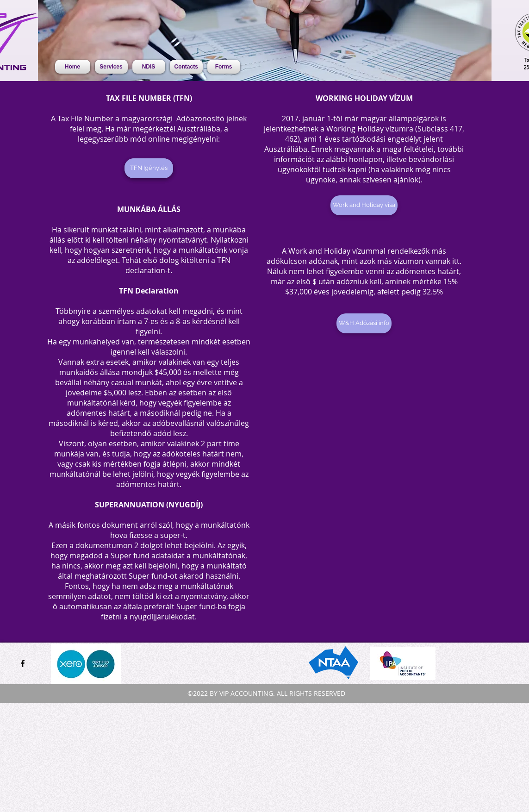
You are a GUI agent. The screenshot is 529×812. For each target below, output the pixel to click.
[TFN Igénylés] (149, 168)
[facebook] (23, 663)
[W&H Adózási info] (364, 323)
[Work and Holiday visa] (364, 205)
